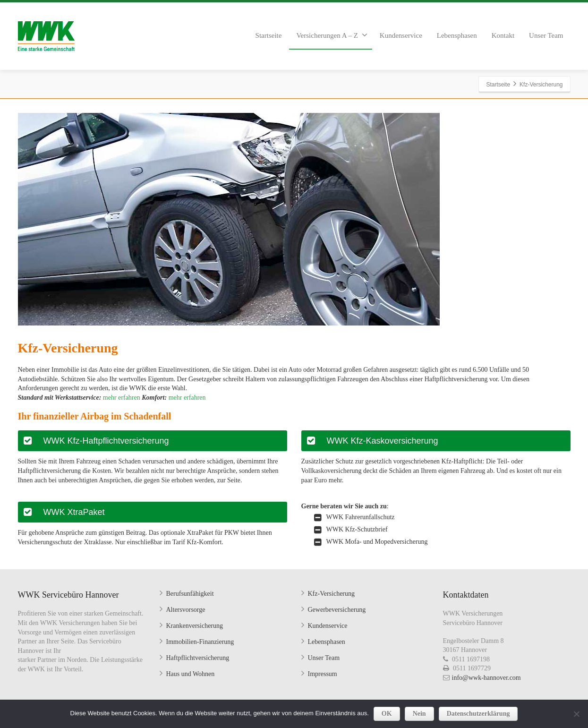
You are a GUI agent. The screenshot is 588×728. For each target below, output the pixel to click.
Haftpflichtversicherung (198, 658)
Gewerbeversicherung (337, 610)
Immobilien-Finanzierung (200, 642)
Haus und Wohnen (191, 674)
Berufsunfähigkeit (190, 594)
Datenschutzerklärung (478, 714)
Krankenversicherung (195, 626)
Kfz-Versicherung (332, 594)
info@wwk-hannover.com (486, 678)
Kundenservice (401, 35)
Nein (419, 714)
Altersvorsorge (186, 610)
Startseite (269, 35)
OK (387, 714)
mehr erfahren (120, 398)
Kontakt (503, 35)
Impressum (323, 674)
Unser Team (546, 35)
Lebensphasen (457, 35)
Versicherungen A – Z (332, 35)
